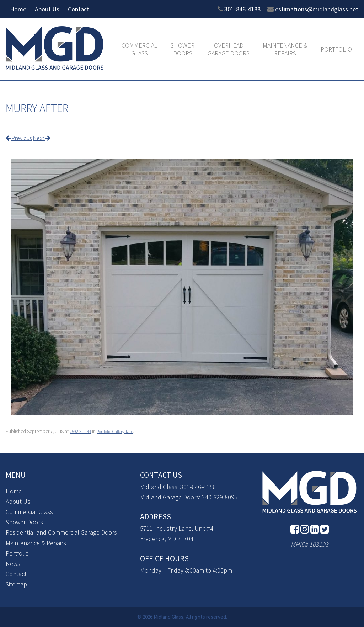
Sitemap (16, 584)
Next (46, 138)
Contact (79, 9)
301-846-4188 (242, 9)
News (13, 563)
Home (18, 9)
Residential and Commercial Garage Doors (61, 532)
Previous (20, 138)
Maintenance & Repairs (285, 49)
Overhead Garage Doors (229, 49)
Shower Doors (183, 49)
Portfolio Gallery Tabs (118, 431)
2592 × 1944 (80, 431)
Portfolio (336, 49)
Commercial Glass (140, 49)
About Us (47, 9)
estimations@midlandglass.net (317, 9)
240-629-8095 (220, 497)
